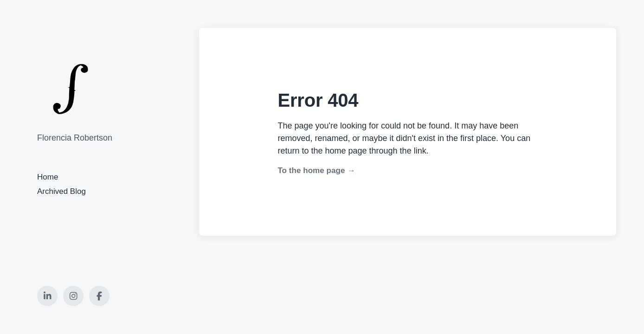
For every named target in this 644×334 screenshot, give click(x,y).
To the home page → (316, 170)
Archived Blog (61, 191)
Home (48, 177)
